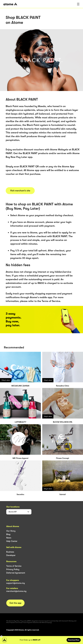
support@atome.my (16, 583)
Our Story (11, 531)
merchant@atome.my (16, 591)
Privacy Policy (13, 569)
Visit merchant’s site (20, 191)
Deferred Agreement (16, 573)
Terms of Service (14, 566)
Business (10, 552)
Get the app (15, 603)
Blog (8, 534)
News (9, 538)
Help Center (12, 541)
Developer (11, 555)
